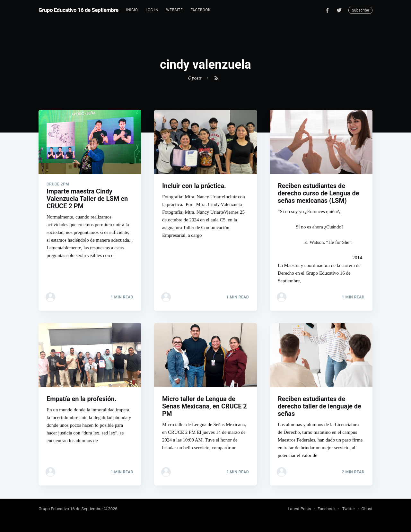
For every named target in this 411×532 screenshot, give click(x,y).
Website (174, 10)
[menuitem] (132, 10)
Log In (152, 10)
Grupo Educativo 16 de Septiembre (79, 10)
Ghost (367, 509)
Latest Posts (299, 509)
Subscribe (360, 10)
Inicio (132, 10)
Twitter (348, 509)
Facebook (201, 10)
